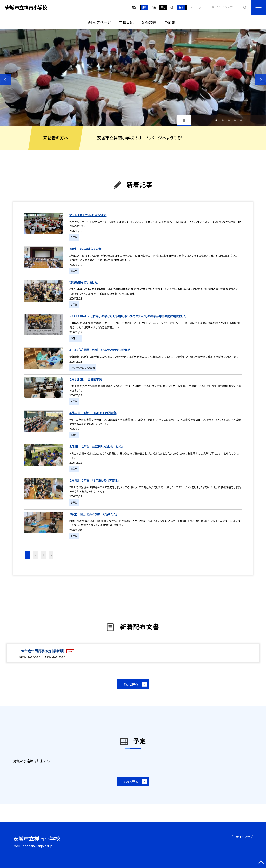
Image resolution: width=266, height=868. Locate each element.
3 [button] (229, 120)
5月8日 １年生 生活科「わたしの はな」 (96, 446)
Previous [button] (5, 79)
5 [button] (241, 120)
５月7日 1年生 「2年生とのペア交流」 (94, 480)
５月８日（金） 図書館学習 (86, 379)
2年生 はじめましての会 (85, 249)
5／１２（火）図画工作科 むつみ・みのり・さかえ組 (100, 350)
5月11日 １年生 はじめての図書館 (93, 413)
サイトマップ (244, 837)
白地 (154, 7)
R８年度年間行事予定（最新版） (42, 651)
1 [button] (216, 120)
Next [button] (261, 79)
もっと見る (131, 684)
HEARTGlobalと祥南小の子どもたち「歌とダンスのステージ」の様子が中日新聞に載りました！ (128, 316)
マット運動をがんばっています (88, 215)
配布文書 (149, 22)
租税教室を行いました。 (84, 282)
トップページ (101, 22)
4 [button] (235, 120)
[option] (133, 77)
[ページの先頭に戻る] (261, 863)
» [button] (51, 555)
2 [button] (223, 120)
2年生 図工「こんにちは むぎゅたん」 (93, 514)
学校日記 (126, 22)
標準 (181, 7)
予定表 (170, 22)
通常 (144, 7)
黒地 (163, 7)
